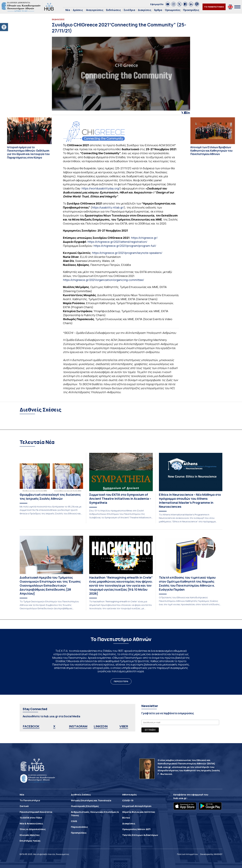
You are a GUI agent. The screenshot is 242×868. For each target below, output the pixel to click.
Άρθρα (158, 10)
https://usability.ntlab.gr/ (108, 207)
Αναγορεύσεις (95, 10)
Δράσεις (78, 10)
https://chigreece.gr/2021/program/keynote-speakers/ (127, 253)
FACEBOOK (31, 726)
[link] (168, 4)
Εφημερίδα (157, 4)
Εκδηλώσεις (113, 10)
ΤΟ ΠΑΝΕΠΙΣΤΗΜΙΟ (214, 7)
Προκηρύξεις (191, 10)
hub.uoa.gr (180, 798)
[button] (4, 27)
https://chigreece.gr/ (144, 238)
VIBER (124, 726)
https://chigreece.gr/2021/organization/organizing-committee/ (103, 280)
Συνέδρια (129, 10)
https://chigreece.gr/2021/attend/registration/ (117, 242)
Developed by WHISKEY (211, 854)
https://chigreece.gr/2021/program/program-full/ (125, 246)
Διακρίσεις (145, 10)
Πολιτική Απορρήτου (187, 854)
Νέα (68, 10)
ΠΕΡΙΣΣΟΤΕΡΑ (121, 681)
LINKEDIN (101, 726)
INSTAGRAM (78, 726)
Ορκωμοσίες (173, 10)
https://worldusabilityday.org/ (101, 188)
